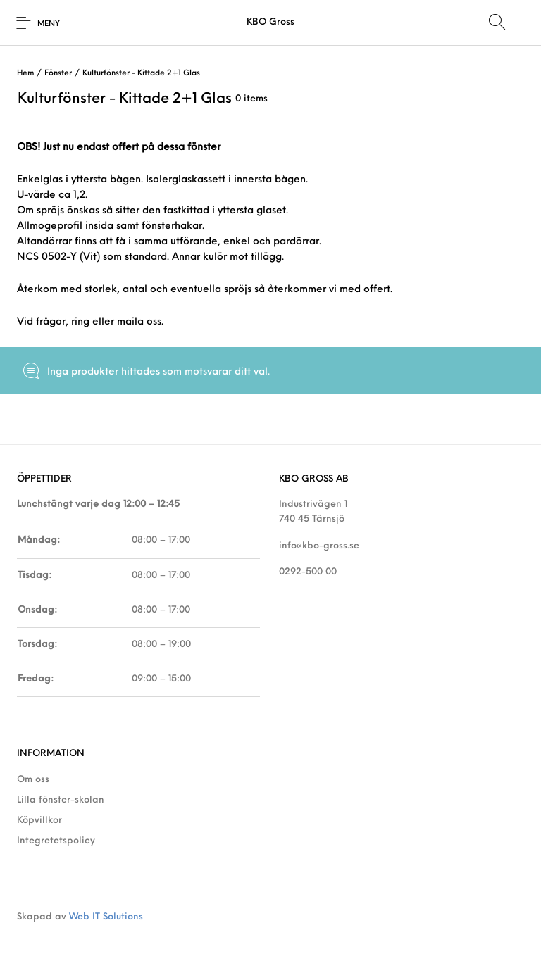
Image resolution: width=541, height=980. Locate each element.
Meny (49, 24)
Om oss (33, 780)
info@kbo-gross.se (319, 546)
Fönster (58, 74)
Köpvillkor (39, 821)
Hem (25, 74)
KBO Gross (270, 22)
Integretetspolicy (56, 841)
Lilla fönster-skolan (61, 800)
